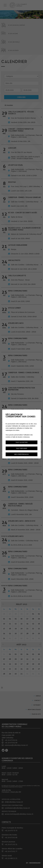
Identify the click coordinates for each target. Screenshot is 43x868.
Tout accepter (21, 442)
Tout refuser (22, 448)
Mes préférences (21, 454)
